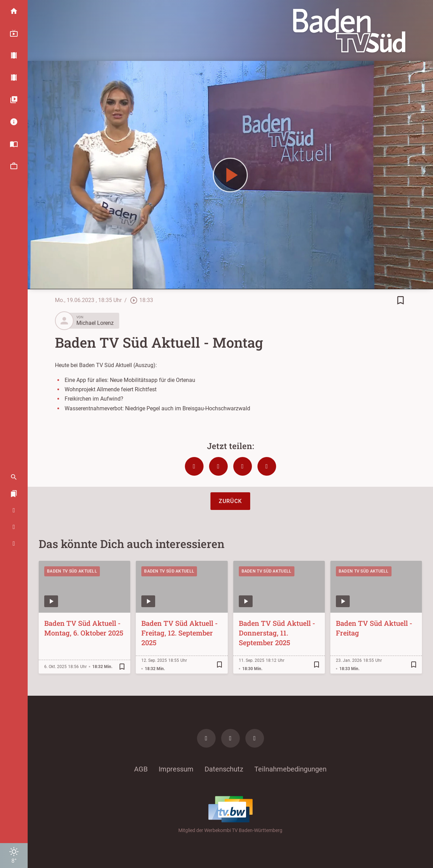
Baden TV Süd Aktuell (72, 571)
